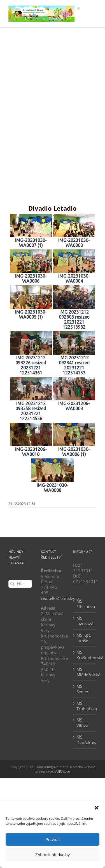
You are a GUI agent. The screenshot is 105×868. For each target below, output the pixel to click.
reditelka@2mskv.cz (60, 598)
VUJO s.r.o (62, 771)
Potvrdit (53, 839)
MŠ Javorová (85, 621)
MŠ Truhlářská (85, 706)
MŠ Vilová (82, 723)
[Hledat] (12, 584)
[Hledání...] (20, 584)
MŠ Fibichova (85, 604)
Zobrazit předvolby (53, 855)
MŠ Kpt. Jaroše (84, 638)
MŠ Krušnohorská (85, 655)
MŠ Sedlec (83, 689)
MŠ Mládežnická (85, 672)
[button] (97, 808)
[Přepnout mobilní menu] (79, 9)
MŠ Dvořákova (85, 740)
